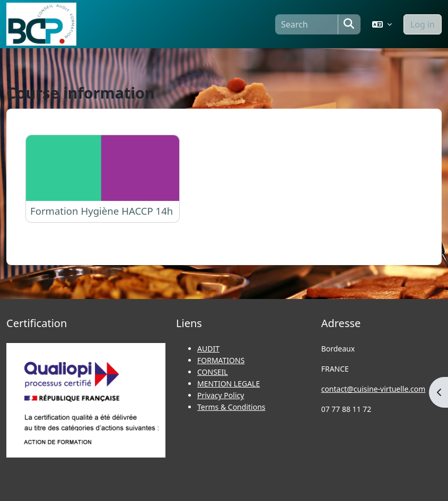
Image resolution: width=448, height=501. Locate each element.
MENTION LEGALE (229, 384)
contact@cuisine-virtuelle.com (374, 389)
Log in (423, 24)
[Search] (306, 24)
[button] (382, 24)
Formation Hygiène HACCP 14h (102, 211)
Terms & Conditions (231, 407)
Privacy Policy (221, 395)
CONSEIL (213, 372)
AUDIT (208, 349)
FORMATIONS (221, 360)
